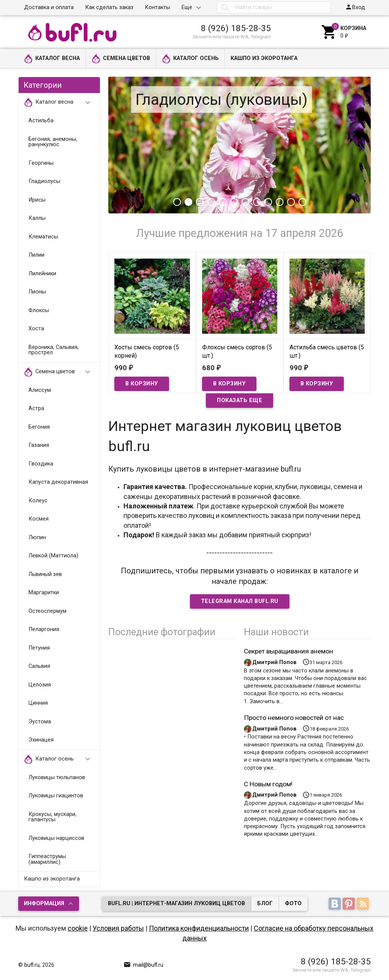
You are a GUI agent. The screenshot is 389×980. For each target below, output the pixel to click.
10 (280, 202)
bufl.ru (32, 965)
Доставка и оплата (49, 7)
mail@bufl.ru (143, 965)
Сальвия (39, 666)
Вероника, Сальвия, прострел (54, 350)
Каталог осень (190, 59)
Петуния (39, 648)
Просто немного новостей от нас (294, 718)
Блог (265, 903)
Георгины (41, 163)
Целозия (40, 685)
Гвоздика (41, 464)
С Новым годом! (268, 784)
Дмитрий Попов (274, 662)
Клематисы (43, 237)
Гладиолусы (44, 181)
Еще (187, 7)
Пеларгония (44, 629)
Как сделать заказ (109, 7)
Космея (39, 519)
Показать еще (240, 400)
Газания (39, 445)
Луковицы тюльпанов (57, 777)
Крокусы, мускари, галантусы (52, 817)
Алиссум (40, 390)
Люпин (37, 537)
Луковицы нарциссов (56, 838)
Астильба (41, 121)
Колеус (38, 501)
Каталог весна (52, 59)
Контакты (157, 7)
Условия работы (118, 928)
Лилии (36, 255)
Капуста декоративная (58, 482)
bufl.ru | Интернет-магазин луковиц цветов (176, 903)
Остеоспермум (47, 611)
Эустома (40, 722)
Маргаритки (44, 593)
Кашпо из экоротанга (264, 58)
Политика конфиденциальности (199, 928)
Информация (44, 903)
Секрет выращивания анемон (289, 651)
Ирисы (37, 200)
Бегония (39, 427)
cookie (78, 928)
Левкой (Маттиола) (53, 556)
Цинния (38, 703)
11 (291, 202)
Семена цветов (121, 59)
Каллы (37, 218)
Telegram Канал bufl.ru (240, 601)
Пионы (37, 292)
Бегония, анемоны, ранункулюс (53, 142)
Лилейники (42, 274)
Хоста (36, 329)
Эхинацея (41, 740)
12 (302, 202)
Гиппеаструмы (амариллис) (47, 859)
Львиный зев (45, 574)
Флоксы (39, 310)
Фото (293, 903)
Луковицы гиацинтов (56, 796)
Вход (355, 7)
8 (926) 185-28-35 (236, 28)
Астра (36, 408)
